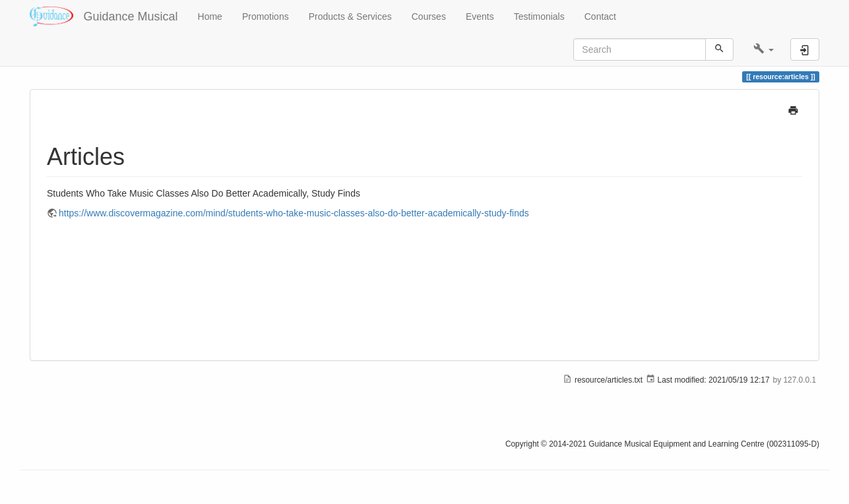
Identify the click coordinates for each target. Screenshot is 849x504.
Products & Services (350, 16)
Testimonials (539, 16)
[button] (764, 49)
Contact (600, 16)
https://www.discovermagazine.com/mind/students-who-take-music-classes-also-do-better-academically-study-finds (294, 213)
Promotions (266, 16)
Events (480, 16)
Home (210, 16)
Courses (429, 16)
